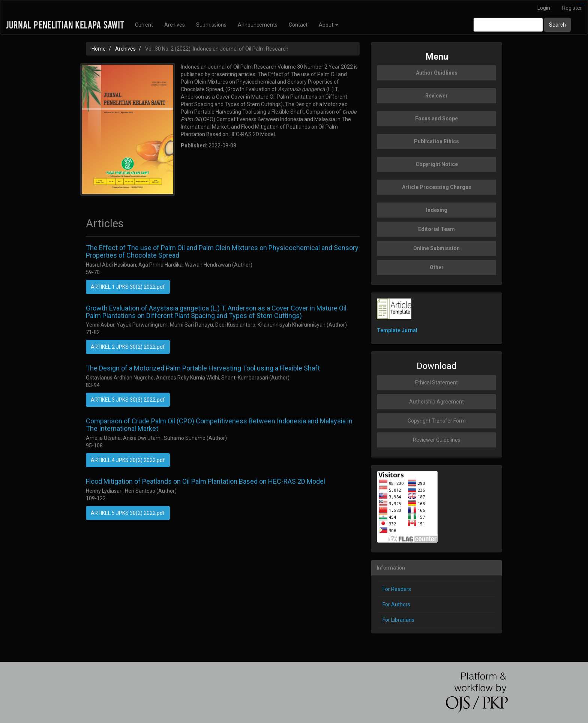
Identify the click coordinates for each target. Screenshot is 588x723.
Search (557, 25)
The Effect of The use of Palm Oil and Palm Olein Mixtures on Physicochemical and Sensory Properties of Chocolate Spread (222, 251)
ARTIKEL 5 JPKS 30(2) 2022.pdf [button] (128, 513)
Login (544, 8)
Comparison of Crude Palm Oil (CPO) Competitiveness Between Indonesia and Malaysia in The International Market (219, 425)
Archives (175, 25)
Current (144, 25)
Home (99, 49)
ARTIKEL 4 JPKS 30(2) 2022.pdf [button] (128, 460)
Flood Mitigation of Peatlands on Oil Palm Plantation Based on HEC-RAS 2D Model (205, 481)
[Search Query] (508, 25)
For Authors (396, 604)
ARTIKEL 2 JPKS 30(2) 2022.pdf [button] (128, 347)
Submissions (211, 25)
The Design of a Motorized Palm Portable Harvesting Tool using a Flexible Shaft (203, 368)
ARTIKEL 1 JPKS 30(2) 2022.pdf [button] (128, 287)
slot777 (583, 4)
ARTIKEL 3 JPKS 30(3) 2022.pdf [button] (128, 400)
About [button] (328, 25)
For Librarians (398, 620)
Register (572, 8)
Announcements (258, 25)
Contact (298, 25)
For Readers (397, 589)
